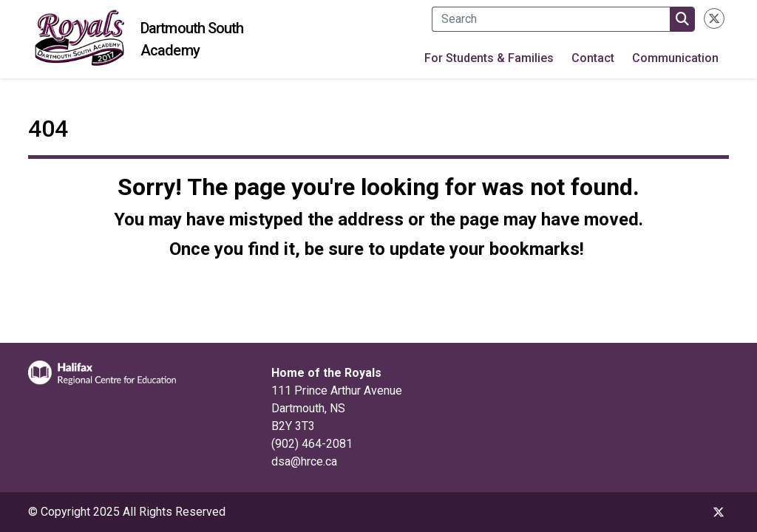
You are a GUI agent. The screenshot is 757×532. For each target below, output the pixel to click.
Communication (675, 58)
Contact (593, 58)
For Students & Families (489, 58)
